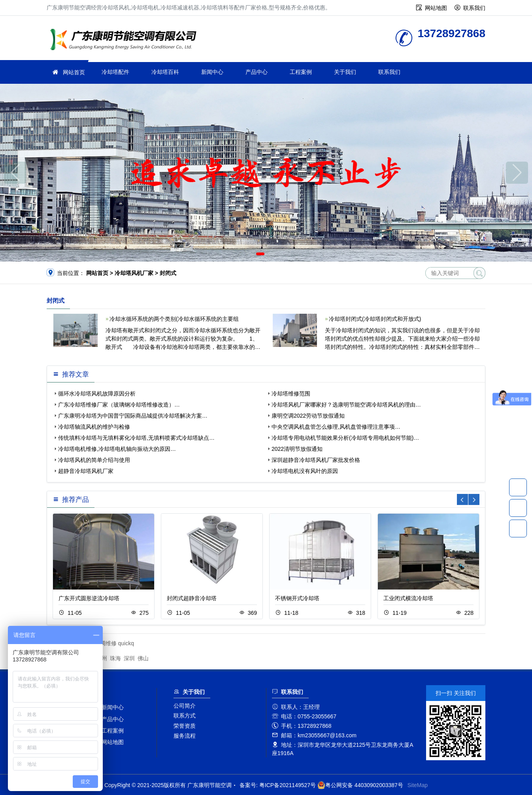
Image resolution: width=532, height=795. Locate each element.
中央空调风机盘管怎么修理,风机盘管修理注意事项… (336, 427)
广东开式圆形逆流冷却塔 (89, 598)
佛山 (143, 658)
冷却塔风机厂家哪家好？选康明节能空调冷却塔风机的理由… (346, 405)
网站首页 (74, 72)
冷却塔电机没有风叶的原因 (305, 471)
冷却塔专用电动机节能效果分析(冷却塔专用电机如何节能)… (345, 438)
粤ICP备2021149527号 (288, 785)
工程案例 (301, 72)
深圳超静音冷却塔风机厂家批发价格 (316, 460)
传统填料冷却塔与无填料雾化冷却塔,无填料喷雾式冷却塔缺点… (136, 438)
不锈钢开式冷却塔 (297, 598)
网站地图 (436, 8)
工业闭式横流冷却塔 (408, 598)
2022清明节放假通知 (297, 449)
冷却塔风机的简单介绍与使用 (94, 460)
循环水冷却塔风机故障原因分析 (97, 394)
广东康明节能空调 (126, 41)
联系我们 (474, 8)
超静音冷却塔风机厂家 (86, 471)
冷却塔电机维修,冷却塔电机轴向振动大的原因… (117, 449)
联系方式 (185, 716)
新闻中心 (212, 72)
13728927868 (518, 487)
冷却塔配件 (115, 72)
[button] (260, 254)
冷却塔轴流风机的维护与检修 (94, 427)
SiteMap (418, 785)
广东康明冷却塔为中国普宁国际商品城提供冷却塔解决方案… (133, 416)
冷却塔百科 (165, 72)
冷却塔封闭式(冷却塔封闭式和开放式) (375, 319)
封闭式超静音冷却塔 (192, 598)
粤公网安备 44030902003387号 (360, 785)
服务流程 (185, 736)
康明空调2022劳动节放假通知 (308, 416)
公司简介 (185, 706)
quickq (126, 643)
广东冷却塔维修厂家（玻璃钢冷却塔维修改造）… (119, 405)
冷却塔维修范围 (291, 394)
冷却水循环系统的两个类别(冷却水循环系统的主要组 (174, 319)
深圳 (129, 658)
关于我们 (345, 72)
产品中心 (257, 72)
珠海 (115, 658)
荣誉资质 (185, 726)
